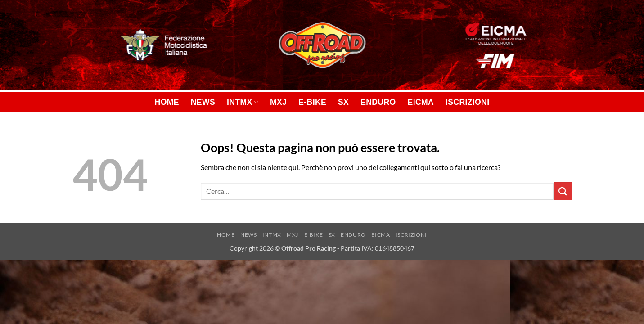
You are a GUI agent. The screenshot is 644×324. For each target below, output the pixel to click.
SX (343, 102)
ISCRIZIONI (467, 102)
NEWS (203, 102)
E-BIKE (312, 102)
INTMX (243, 102)
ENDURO (378, 102)
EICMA (421, 102)
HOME (167, 102)
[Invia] (563, 191)
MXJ (278, 102)
